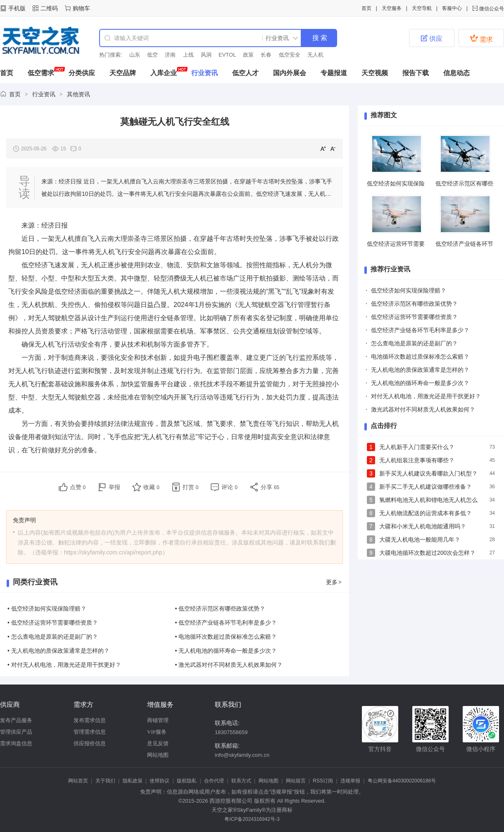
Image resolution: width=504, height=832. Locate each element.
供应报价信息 (90, 743)
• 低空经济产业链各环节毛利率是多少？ (226, 623)
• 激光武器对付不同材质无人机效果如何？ (229, 665)
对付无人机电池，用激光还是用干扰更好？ (426, 396)
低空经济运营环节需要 (396, 244)
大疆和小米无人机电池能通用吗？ (423, 526)
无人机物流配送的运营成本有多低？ (426, 513)
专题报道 (334, 73)
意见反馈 (158, 743)
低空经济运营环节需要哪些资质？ (414, 317)
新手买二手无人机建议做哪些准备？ (426, 487)
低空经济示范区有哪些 (464, 183)
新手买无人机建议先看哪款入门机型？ (428, 473)
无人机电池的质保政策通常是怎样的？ (420, 370)
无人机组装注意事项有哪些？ (417, 460)
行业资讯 (204, 73)
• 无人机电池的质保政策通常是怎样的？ (58, 651)
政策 (248, 55)
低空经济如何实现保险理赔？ (409, 290)
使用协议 (159, 781)
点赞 (78, 487)
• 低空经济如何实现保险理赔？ (47, 609)
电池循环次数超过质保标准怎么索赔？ (420, 357)
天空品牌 (123, 73)
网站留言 (296, 781)
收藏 (151, 487)
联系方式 (241, 781)
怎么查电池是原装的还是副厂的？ (414, 343)
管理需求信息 (90, 732)
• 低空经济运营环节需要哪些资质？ (53, 623)
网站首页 (78, 781)
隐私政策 (133, 781)
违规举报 (350, 781)
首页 (366, 8)
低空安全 (290, 55)
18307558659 (231, 732)
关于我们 (105, 781)
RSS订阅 (323, 781)
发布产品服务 (16, 720)
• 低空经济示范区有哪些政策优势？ (220, 609)
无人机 (315, 55)
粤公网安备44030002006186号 (402, 781)
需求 (481, 38)
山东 (135, 55)
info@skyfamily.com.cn (242, 755)
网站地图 (158, 755)
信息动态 (456, 73)
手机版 (17, 8)
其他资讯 (78, 94)
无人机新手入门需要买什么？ (417, 447)
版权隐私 (187, 781)
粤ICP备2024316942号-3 (252, 819)
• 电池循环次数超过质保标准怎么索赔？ (226, 637)
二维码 (49, 8)
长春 (266, 55)
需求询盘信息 (16, 743)
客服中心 (452, 8)
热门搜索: (111, 55)
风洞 (206, 55)
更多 (334, 582)
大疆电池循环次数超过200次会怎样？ (427, 553)
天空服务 (392, 8)
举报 (114, 487)
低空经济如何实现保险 (396, 183)
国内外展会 (290, 73)
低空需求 (41, 73)
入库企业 (164, 73)
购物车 (81, 8)
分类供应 (82, 73)
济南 (170, 55)
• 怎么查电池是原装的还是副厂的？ (53, 637)
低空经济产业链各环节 (464, 244)
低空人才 (245, 73)
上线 (188, 55)
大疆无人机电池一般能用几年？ (420, 540)
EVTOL (227, 55)
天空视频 (375, 73)
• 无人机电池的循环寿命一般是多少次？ (226, 651)
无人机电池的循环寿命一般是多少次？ (420, 383)
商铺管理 (158, 720)
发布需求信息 (90, 720)
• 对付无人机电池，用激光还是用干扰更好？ (64, 665)
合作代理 (214, 781)
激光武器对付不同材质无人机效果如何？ (423, 409)
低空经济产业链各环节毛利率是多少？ (420, 330)
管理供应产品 (16, 732)
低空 (152, 55)
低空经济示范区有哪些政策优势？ (414, 304)
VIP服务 (157, 732)
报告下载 (416, 73)
